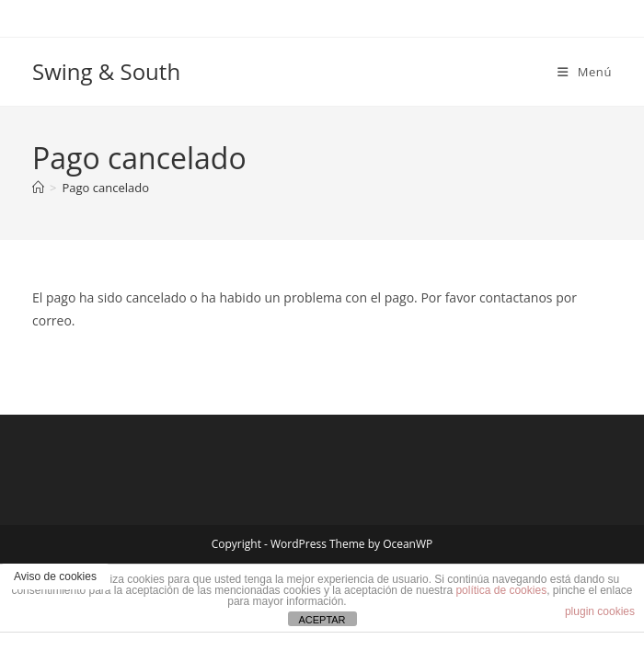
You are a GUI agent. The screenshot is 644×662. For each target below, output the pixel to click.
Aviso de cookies (55, 576)
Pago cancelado (105, 188)
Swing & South (106, 71)
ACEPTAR (322, 620)
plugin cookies (600, 611)
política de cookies (501, 590)
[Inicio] (38, 188)
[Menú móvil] (585, 72)
